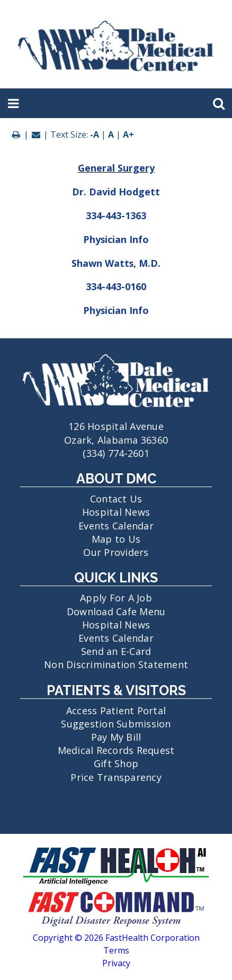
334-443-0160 (116, 286)
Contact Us (116, 499)
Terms (116, 950)
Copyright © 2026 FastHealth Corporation (116, 938)
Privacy (116, 963)
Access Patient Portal (116, 711)
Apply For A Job (116, 598)
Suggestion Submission (116, 724)
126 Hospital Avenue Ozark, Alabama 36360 (116, 426)
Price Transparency (116, 777)
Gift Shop (116, 763)
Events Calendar (116, 526)
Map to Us (116, 539)
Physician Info (116, 239)
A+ (128, 134)
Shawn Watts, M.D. (116, 263)
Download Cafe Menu (116, 612)
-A (95, 134)
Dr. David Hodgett (116, 192)
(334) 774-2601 (116, 453)
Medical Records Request (116, 750)
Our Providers (116, 552)
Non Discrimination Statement (116, 664)
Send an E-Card (116, 651)
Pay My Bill (116, 737)
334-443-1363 (116, 215)
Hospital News (116, 512)
